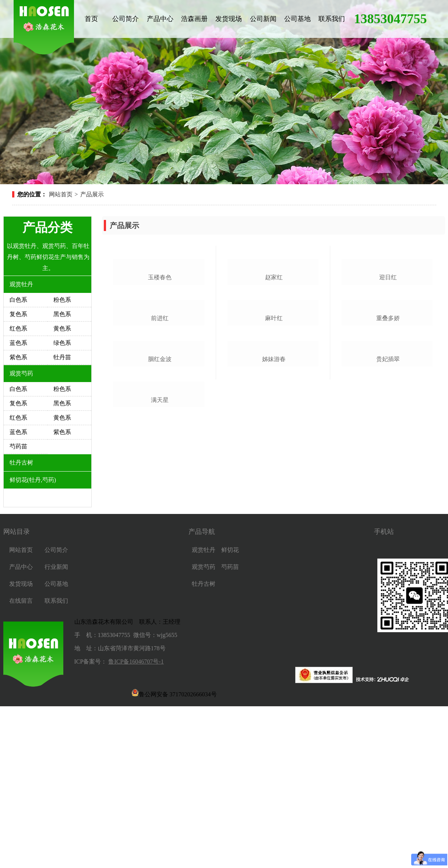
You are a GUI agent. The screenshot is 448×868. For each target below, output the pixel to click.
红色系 (18, 328)
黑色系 (62, 314)
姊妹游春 (274, 542)
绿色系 (62, 343)
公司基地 (297, 19)
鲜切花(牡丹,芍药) (33, 480)
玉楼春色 (160, 338)
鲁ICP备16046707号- (134, 823)
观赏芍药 (21, 373)
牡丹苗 (62, 357)
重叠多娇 (388, 440)
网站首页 (61, 194)
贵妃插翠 (388, 542)
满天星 (160, 644)
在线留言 (21, 762)
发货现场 (229, 19)
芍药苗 (18, 446)
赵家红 (274, 338)
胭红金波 (160, 542)
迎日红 (388, 338)
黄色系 (62, 328)
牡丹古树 (21, 463)
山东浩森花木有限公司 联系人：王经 (124, 783)
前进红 (160, 440)
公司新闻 (263, 19)
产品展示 (92, 194)
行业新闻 (56, 729)
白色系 (18, 300)
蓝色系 (18, 343)
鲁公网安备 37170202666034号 (174, 854)
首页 (91, 19)
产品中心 (160, 19)
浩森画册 (194, 19)
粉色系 (62, 300)
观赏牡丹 (21, 284)
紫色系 (18, 357)
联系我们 (332, 19)
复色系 (18, 314)
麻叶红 (274, 440)
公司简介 (126, 19)
